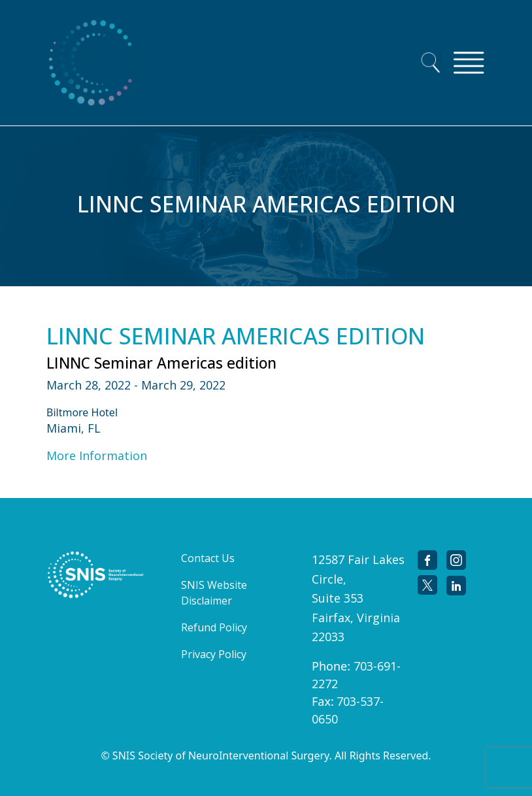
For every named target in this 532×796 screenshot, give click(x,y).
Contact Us (208, 558)
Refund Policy (214, 627)
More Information (97, 456)
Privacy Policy (214, 654)
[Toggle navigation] (469, 63)
